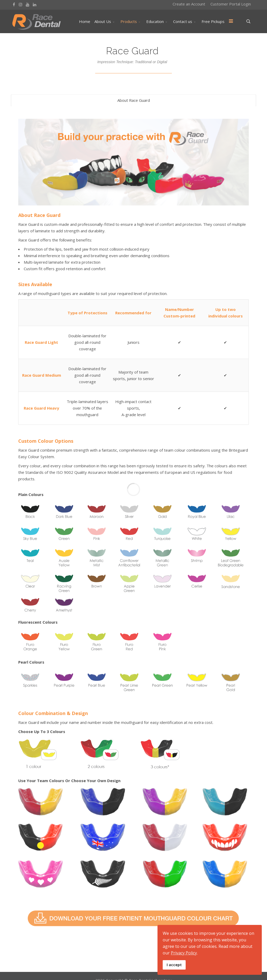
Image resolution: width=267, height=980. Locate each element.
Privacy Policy (184, 953)
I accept (174, 965)
